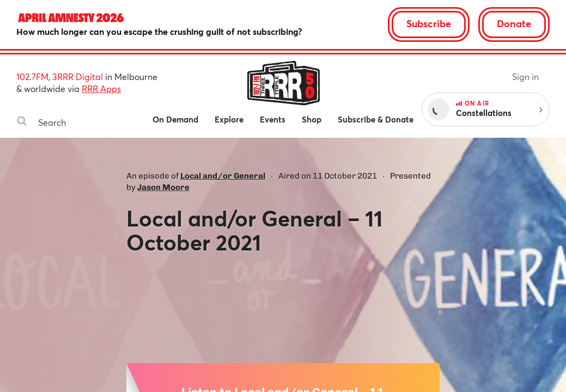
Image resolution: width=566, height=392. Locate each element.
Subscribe (429, 23)
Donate (514, 23)
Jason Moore (163, 187)
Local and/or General (223, 176)
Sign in (525, 76)
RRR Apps (101, 88)
